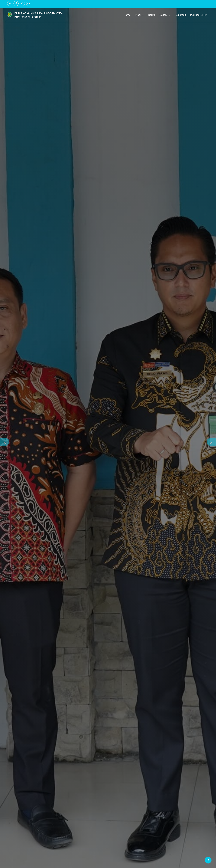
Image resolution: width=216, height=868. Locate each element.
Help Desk (180, 15)
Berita (152, 15)
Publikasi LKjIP (198, 15)
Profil (138, 15)
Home (127, 15)
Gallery (163, 15)
